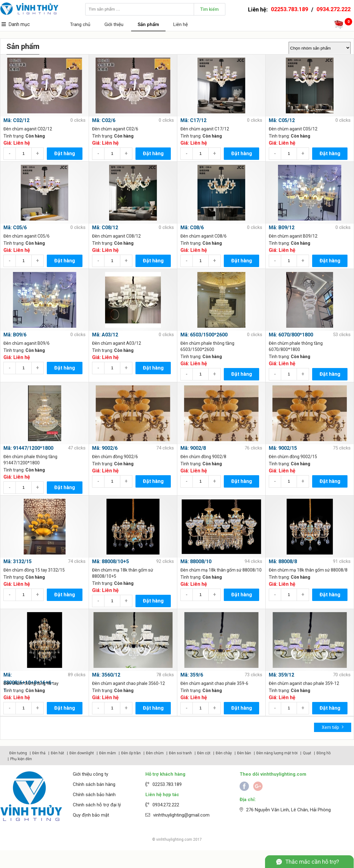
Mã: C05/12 (282, 120)
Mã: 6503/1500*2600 (204, 335)
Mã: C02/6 (104, 120)
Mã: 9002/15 (283, 448)
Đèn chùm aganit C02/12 (28, 129)
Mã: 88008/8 (283, 561)
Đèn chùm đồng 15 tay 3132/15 (34, 570)
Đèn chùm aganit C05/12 (293, 129)
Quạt (307, 753)
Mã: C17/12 (193, 120)
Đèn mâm (108, 753)
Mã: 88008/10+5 (111, 561)
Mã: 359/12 (281, 675)
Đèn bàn (244, 753)
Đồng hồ (324, 753)
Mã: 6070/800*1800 (291, 335)
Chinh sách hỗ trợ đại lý (97, 805)
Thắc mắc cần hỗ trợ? (312, 862)
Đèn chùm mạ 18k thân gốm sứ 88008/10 (221, 570)
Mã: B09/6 (15, 335)
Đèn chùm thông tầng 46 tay (31, 683)
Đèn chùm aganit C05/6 (27, 236)
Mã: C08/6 (192, 228)
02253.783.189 (290, 9)
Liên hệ (181, 24)
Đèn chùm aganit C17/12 (205, 129)
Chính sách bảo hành (94, 795)
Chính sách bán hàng (94, 784)
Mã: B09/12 (282, 228)
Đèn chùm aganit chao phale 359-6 (214, 683)
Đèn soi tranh (180, 753)
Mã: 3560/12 (106, 675)
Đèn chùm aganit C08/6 (204, 236)
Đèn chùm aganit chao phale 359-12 (304, 683)
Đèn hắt (58, 753)
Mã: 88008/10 (196, 561)
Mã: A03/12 (105, 335)
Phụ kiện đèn (21, 759)
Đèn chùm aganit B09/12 (293, 236)
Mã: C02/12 (16, 120)
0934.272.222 (334, 9)
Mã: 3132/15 (18, 561)
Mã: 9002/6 (105, 448)
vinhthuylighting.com (174, 840)
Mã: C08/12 (105, 228)
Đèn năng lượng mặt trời (277, 753)
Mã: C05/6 (15, 228)
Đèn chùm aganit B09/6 (27, 343)
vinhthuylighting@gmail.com (181, 815)
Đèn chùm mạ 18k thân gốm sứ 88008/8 (308, 570)
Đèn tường (18, 753)
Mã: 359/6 (192, 675)
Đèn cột (204, 753)
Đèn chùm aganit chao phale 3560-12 (128, 683)
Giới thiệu (114, 24)
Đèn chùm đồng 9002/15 (293, 457)
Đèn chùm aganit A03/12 (117, 343)
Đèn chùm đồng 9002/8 (203, 457)
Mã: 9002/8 (193, 448)
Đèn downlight (82, 753)
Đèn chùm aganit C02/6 (115, 129)
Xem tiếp (333, 727)
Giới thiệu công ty (91, 774)
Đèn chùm (155, 753)
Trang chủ (80, 24)
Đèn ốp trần (131, 753)
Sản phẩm (148, 24)
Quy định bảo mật (91, 815)
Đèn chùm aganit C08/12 (116, 236)
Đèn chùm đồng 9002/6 (115, 457)
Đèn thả (39, 753)
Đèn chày (224, 753)
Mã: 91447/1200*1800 (28, 448)
